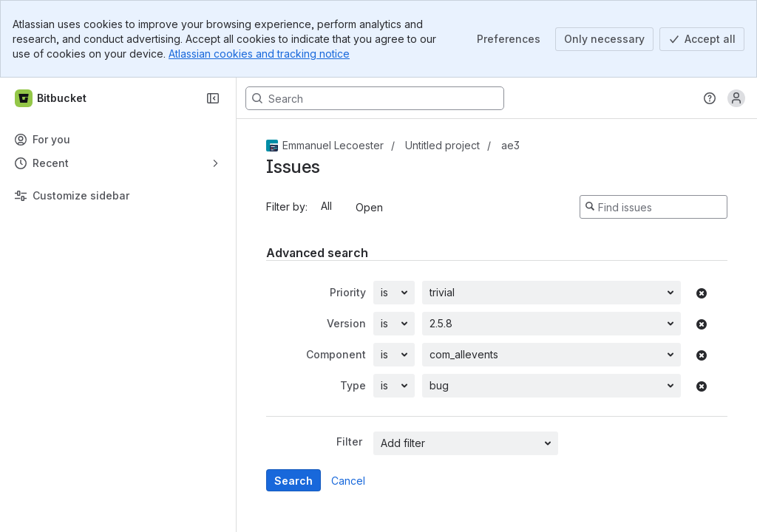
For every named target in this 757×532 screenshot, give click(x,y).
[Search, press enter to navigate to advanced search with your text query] (375, 98)
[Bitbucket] (51, 98)
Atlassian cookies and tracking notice (259, 54)
